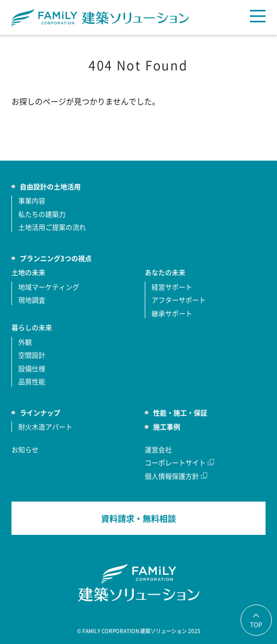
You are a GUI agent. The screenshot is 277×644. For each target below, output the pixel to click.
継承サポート (172, 313)
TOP (256, 625)
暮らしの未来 (32, 327)
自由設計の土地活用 (50, 186)
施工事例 (167, 426)
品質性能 (32, 381)
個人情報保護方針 (172, 476)
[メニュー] (258, 16)
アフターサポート (179, 300)
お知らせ (25, 449)
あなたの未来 (165, 272)
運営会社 (158, 449)
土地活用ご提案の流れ (52, 227)
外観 (25, 342)
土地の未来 (28, 272)
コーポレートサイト (175, 462)
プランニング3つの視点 (56, 258)
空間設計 (32, 355)
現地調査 (32, 300)
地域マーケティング (49, 287)
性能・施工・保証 (180, 412)
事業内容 (32, 200)
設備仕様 (32, 368)
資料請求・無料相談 (138, 518)
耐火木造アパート (45, 426)
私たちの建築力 (42, 214)
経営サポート (172, 287)
